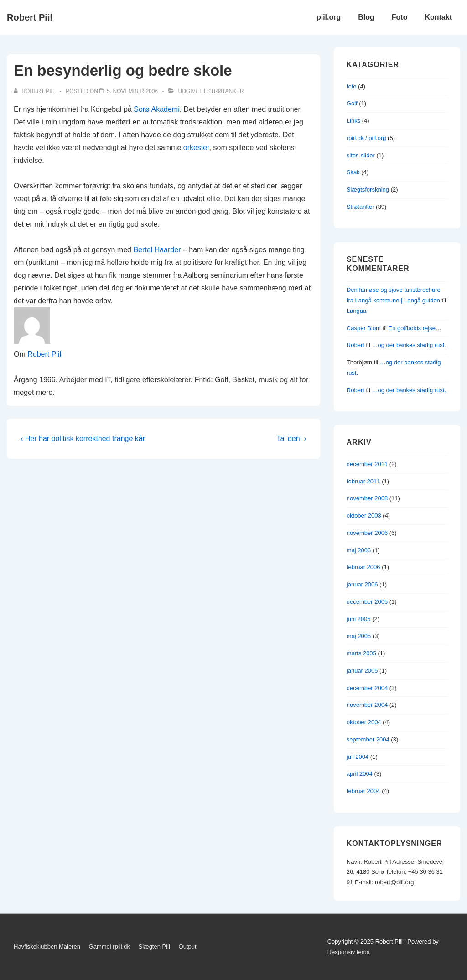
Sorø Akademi (156, 109)
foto (352, 86)
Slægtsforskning (368, 189)
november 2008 (367, 498)
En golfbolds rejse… (415, 328)
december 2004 (367, 688)
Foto (400, 17)
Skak (353, 172)
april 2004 (360, 774)
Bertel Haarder (157, 250)
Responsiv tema (349, 952)
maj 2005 (359, 636)
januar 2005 (362, 671)
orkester (196, 148)
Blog (366, 17)
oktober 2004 (364, 722)
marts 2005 (361, 653)
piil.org (329, 17)
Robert (355, 345)
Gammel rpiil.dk (109, 946)
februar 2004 (363, 791)
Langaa (356, 311)
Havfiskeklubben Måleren (47, 946)
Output (188, 946)
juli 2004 (358, 757)
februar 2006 (363, 567)
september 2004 (368, 739)
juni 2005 (359, 619)
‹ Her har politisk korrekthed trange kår (83, 438)
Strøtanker (226, 91)
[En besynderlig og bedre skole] (132, 91)
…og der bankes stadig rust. (409, 345)
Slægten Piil (154, 946)
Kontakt (438, 17)
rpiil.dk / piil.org (366, 138)
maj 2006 (359, 550)
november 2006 (367, 533)
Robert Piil (30, 17)
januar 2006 (362, 584)
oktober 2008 (364, 516)
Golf (352, 103)
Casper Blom (364, 328)
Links (353, 121)
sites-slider (361, 155)
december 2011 (367, 464)
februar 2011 (363, 481)
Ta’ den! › (292, 438)
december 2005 (367, 602)
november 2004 (367, 705)
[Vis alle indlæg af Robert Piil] (35, 91)
